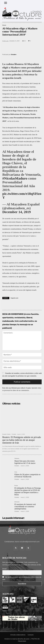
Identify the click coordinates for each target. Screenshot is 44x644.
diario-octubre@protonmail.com (27, 542)
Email (4, 569)
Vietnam (17, 459)
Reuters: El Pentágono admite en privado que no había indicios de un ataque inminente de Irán (22, 440)
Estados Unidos (6, 434)
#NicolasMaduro (15, 178)
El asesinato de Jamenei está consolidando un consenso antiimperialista (25, 507)
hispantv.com (14, 298)
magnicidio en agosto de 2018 (27, 138)
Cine (16, 472)
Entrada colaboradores (18, 635)
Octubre (14, 54)
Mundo (4, 25)
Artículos (17, 502)
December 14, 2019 (17, 212)
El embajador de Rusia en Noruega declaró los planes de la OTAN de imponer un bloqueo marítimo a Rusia (28, 491)
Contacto (31, 635)
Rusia (16, 486)
